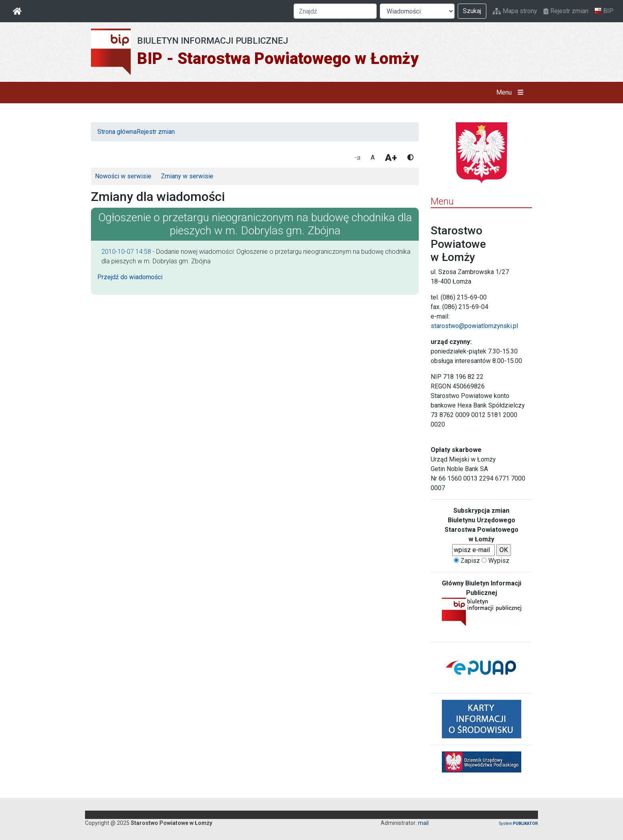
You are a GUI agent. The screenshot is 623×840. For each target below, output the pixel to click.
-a (358, 157)
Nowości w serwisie (123, 176)
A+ (391, 158)
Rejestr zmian (566, 11)
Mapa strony (515, 11)
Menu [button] (512, 93)
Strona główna (117, 132)
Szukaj (472, 11)
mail (423, 823)
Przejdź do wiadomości (130, 277)
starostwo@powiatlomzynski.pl (474, 326)
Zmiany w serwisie (187, 176)
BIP (604, 11)
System (519, 824)
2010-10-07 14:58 (126, 252)
